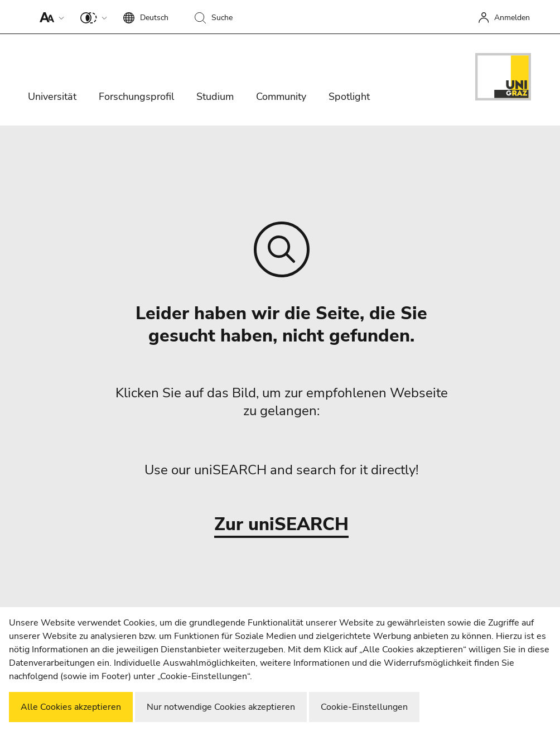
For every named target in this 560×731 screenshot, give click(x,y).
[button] (49, 17)
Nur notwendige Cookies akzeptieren (221, 707)
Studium (215, 97)
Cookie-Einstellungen (364, 707)
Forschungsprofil (136, 97)
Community (281, 97)
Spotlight (349, 97)
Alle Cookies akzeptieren (71, 707)
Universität (52, 97)
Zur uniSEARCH (281, 525)
